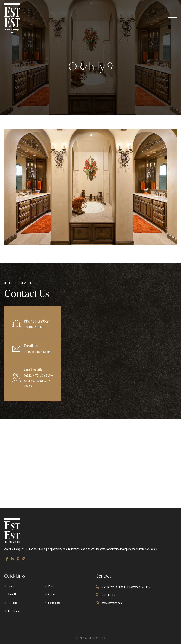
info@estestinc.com (37, 352)
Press (51, 586)
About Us (12, 594)
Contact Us (54, 603)
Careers (52, 594)
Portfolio (12, 603)
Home (11, 586)
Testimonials (15, 611)
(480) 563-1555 (34, 327)
